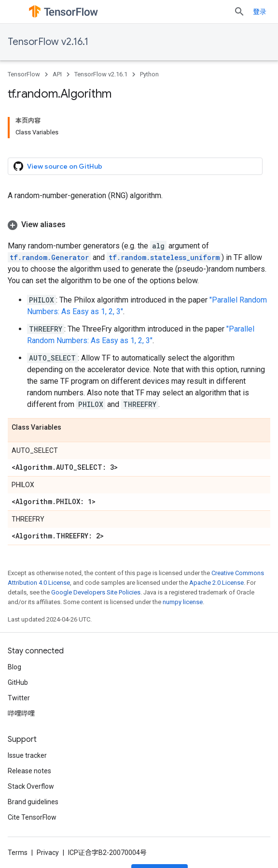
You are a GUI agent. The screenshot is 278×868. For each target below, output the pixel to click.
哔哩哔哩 (21, 713)
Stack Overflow (31, 786)
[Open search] (239, 12)
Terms (18, 853)
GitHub (18, 682)
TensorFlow (24, 74)
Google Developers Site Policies (96, 592)
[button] (139, 225)
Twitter (19, 698)
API (57, 74)
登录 (260, 12)
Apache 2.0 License (216, 583)
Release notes (29, 771)
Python (149, 74)
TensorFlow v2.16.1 (48, 42)
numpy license (183, 602)
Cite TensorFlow (32, 817)
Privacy (48, 853)
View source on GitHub (58, 166)
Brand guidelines (33, 802)
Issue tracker (27, 755)
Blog (14, 667)
